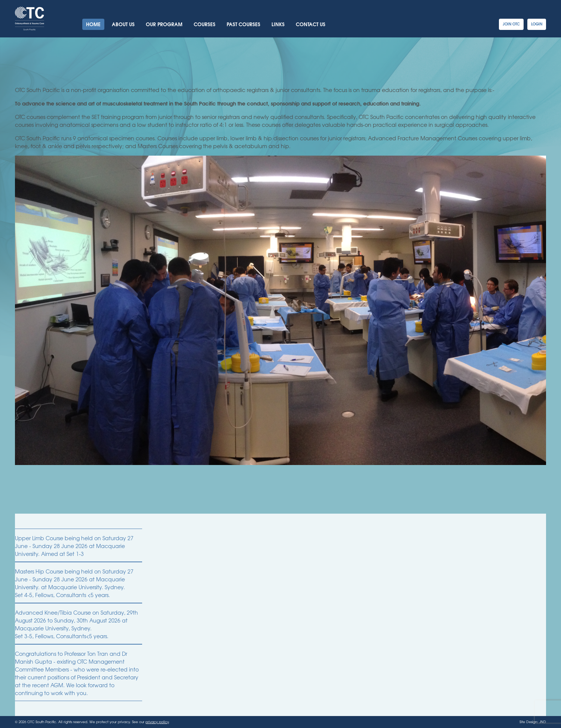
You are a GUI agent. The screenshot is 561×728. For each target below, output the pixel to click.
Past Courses (243, 24)
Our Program (164, 24)
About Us (123, 24)
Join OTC (511, 24)
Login (537, 24)
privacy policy (157, 722)
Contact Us (311, 24)
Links (278, 24)
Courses (205, 24)
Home (93, 24)
